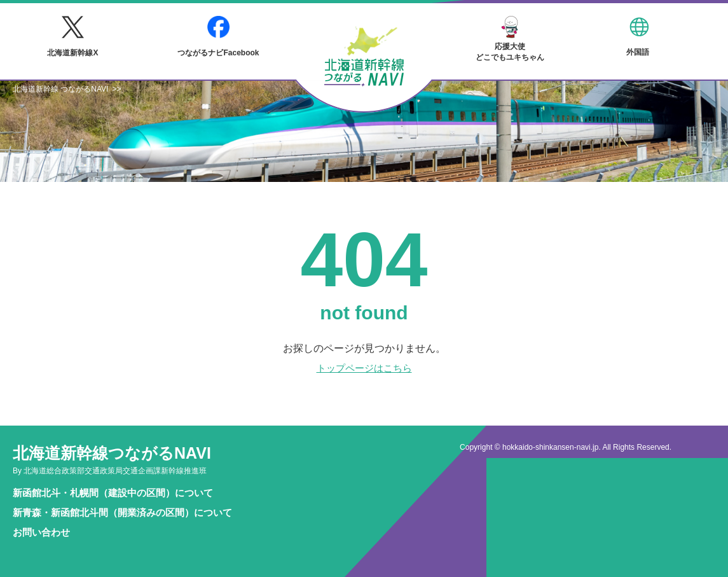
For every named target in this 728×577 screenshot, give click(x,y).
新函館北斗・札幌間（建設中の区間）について (113, 493)
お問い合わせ (41, 532)
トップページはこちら (364, 368)
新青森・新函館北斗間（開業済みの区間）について (122, 512)
